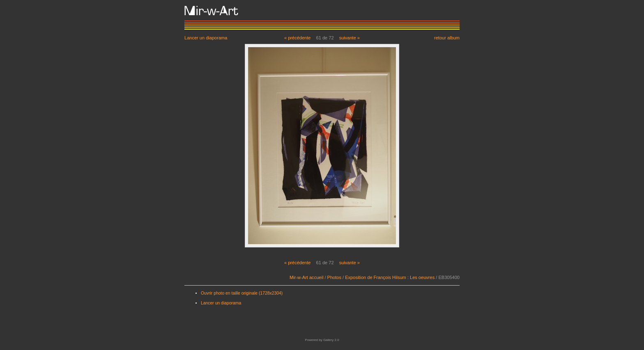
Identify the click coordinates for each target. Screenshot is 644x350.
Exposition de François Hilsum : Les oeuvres (390, 277)
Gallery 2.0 (331, 340)
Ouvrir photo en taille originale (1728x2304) (242, 293)
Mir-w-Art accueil (306, 277)
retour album (447, 38)
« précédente (298, 38)
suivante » (350, 38)
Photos (334, 277)
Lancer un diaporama (206, 38)
